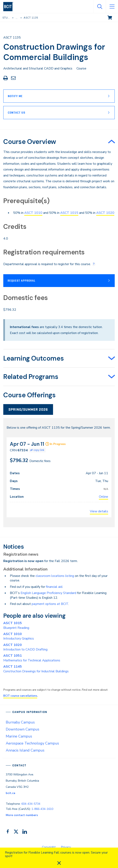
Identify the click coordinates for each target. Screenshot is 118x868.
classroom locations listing (55, 576)
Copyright (49, 847)
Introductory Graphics (19, 636)
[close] (59, 863)
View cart (113, 17)
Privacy (66, 847)
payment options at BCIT (50, 604)
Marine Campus (19, 736)
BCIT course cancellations (20, 696)
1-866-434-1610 (42, 809)
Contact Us (17, 113)
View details (99, 511)
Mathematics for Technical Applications (32, 658)
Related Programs (31, 377)
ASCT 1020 (105, 213)
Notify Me (15, 96)
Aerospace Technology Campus (32, 743)
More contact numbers (22, 815)
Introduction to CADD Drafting (25, 647)
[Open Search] (99, 7)
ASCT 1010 (33, 213)
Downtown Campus (23, 729)
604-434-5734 (31, 804)
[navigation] (10, 7)
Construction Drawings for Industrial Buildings (36, 669)
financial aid (54, 587)
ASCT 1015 (69, 213)
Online (104, 497)
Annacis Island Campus (25, 750)
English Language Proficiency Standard (48, 593)
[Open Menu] (112, 7)
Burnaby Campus (20, 722)
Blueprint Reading (16, 625)
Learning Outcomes (34, 358)
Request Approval (22, 281)
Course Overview (30, 142)
